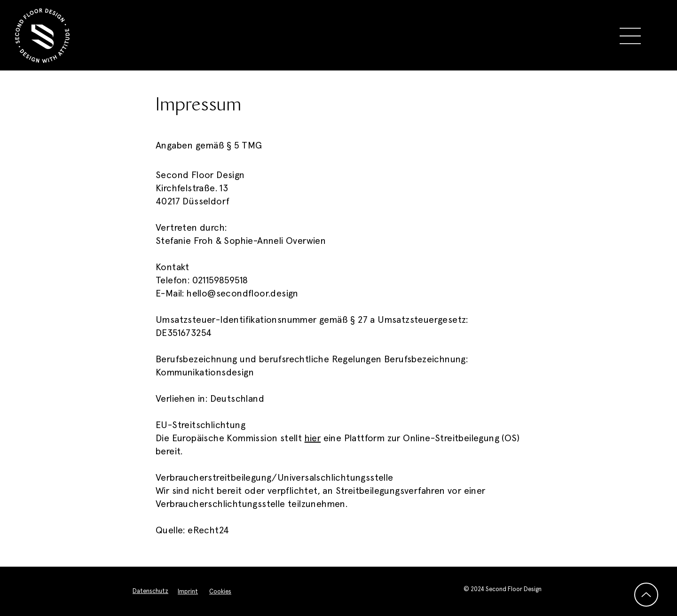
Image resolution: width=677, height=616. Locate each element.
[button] (630, 36)
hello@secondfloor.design (243, 294)
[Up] (646, 595)
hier (313, 438)
